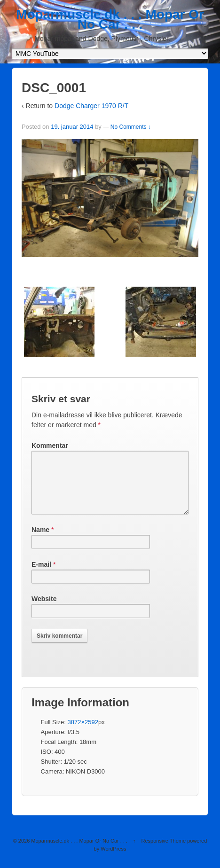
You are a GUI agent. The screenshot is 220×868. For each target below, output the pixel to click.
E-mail (41, 576)
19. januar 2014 (72, 127)
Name (40, 541)
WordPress (113, 860)
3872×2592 (83, 733)
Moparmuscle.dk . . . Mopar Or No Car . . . (110, 19)
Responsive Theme (164, 852)
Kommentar (50, 446)
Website (44, 610)
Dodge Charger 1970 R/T (91, 106)
